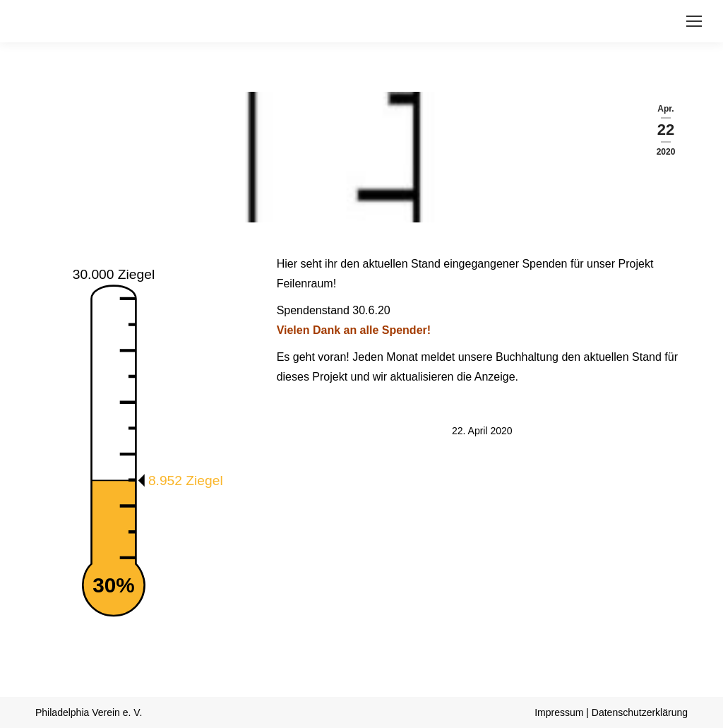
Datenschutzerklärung (640, 712)
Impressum (559, 712)
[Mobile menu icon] (694, 21)
